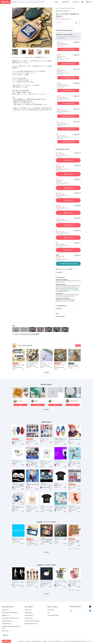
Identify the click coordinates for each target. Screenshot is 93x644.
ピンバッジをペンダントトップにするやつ (46, 364)
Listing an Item (5, 610)
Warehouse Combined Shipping (32, 621)
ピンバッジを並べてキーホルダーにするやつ (32, 364)
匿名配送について (6, 615)
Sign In (56, 2)
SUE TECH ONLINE (25, 346)
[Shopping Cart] (82, 2)
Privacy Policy (51, 641)
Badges (42, 362)
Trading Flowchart (62, 306)
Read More (63, 38)
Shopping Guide (28, 613)
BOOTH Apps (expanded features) (10, 613)
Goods (57, 8)
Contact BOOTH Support (53, 615)
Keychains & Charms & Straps (68, 8)
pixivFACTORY (59, 301)
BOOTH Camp (5, 631)
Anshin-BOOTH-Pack (67, 290)
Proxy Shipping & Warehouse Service (10, 618)
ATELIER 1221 (74, 401)
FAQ (48, 613)
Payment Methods (29, 615)
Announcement (51, 610)
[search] (43, 2)
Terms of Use (28, 641)
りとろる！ (20, 401)
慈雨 (36, 401)
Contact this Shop (60, 316)
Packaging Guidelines (7, 621)
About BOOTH (65, 2)
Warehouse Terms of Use (37, 641)
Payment (59, 309)
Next (51, 28)
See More (46, 411)
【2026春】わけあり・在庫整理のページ (18, 366)
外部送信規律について (59, 641)
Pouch (69, 362)
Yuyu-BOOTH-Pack (76, 290)
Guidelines (45, 641)
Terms (57, 314)
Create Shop (75, 2)
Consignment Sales (6, 624)
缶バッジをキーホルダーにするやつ (60, 366)
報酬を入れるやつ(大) (73, 365)
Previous (13, 28)
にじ (54, 401)
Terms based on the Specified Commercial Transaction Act (76, 641)
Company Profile (21, 641)
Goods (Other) (15, 362)
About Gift (60, 272)
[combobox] (28, 2)
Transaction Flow (29, 618)
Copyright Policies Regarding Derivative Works (11, 627)
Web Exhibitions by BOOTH (31, 624)
